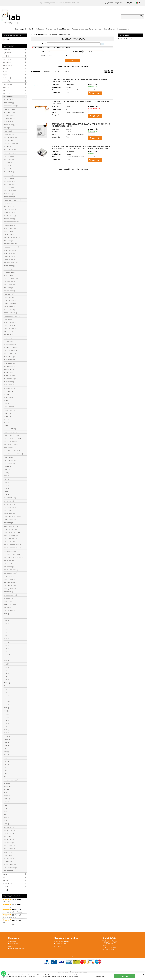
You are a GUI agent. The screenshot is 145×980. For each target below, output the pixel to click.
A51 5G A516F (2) (10, 285)
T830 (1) (7, 755)
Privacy (59, 947)
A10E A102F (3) (9, 140)
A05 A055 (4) (9, 131)
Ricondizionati (109, 29)
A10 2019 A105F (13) (11, 137)
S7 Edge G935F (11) (10, 595)
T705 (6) (7, 705)
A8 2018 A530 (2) (10, 344)
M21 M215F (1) (9, 401)
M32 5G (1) (8, 419)
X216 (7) (7, 808)
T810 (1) (6, 749)
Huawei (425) (7, 65)
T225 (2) (7, 620)
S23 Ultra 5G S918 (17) (11, 573)
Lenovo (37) (6, 68)
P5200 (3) (7, 466)
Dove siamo (14, 944)
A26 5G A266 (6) (9, 225)
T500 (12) (7, 655)
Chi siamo (13, 941)
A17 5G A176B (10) (10, 191)
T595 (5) (7, 695)
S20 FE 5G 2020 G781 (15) (13, 517)
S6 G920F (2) (8, 592)
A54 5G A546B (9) (10, 303)
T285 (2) (7, 633)
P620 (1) (7, 492)
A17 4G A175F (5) (9, 187)
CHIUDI (143, 974)
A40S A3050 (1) (9, 266)
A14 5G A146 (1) (9, 172)
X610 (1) (6, 821)
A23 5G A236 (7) (9, 219)
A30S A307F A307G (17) (12, 238)
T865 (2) (7, 764)
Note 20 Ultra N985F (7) (12, 451)
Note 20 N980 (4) (10, 448)
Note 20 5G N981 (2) (11, 445)
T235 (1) (6, 626)
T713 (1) (6, 711)
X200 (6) (7, 796)
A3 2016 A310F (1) (10, 228)
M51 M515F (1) (9, 426)
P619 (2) (7, 488)
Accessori (98, 29)
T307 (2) (7, 642)
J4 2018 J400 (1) (9, 366)
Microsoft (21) (7, 81)
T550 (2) (7, 673)
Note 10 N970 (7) (10, 429)
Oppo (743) (6, 93)
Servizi (12, 947)
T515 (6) (6, 664)
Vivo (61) (5, 877)
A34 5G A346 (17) (10, 253)
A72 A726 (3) (8, 338)
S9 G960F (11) (8, 608)
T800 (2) (7, 739)
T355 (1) (6, 651)
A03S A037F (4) (9, 115)
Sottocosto (40, 29)
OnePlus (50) (7, 90)
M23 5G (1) (8, 404)
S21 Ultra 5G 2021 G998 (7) (13, 548)
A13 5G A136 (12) (9, 159)
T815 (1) (6, 752)
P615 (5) (7, 485)
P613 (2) (7, 482)
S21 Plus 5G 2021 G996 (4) (13, 545)
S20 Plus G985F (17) (11, 529)
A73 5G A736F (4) (10, 341)
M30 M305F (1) (9, 407)
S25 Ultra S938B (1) (10, 868)
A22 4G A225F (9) (10, 209)
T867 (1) (6, 767)
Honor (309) (7, 62)
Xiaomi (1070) (7, 883)
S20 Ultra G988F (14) (11, 535)
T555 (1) (6, 677)
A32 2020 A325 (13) (11, 244)
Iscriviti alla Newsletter (18, 949)
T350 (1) (7, 648)
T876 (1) (6, 777)
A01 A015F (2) (9, 100)
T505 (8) (7, 658)
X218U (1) (7, 811)
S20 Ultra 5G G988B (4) (12, 532)
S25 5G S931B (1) (10, 871)
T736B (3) (7, 736)
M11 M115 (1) (8, 394)
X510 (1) (6, 814)
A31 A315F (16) (9, 241)
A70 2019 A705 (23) (11, 329)
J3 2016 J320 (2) (9, 363)
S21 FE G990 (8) (9, 542)
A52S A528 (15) (9, 297)
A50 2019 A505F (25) (11, 278)
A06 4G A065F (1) (10, 858)
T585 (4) (7, 689)
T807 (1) (7, 745)
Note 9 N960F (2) (10, 463)
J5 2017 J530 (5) (9, 376)
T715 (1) (6, 714)
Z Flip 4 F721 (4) (9, 830)
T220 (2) (7, 617)
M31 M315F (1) (9, 413)
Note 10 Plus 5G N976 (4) (13, 438)
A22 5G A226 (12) (10, 213)
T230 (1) (7, 623)
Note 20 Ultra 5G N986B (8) (13, 454)
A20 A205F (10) (9, 194)
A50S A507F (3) (9, 281)
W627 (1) (7, 783)
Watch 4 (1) (8, 786)
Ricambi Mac (51, 29)
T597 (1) (6, 698)
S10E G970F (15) (9, 510)
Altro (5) (5, 890)
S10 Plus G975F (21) (11, 507)
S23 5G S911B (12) (10, 560)
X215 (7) (7, 805)
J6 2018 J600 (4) (10, 382)
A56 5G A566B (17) (10, 310)
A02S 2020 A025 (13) (11, 106)
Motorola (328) (8, 84)
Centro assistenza (123, 29)
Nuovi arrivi (30, 29)
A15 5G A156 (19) (9, 178)
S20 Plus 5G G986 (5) (11, 526)
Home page (19, 29)
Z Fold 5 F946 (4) (10, 852)
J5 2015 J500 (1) (9, 372)
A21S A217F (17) (9, 206)
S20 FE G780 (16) (10, 520)
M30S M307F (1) (10, 410)
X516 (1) (6, 818)
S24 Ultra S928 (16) (10, 586)
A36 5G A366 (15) (10, 260)
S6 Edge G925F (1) (10, 589)
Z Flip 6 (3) (8, 836)
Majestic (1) (6, 75)
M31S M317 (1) (9, 416)
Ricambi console (64, 29)
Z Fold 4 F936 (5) (10, 849)
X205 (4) (7, 799)
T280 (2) (7, 629)
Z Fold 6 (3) (8, 855)
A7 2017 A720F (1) (10, 322)
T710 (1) (6, 708)
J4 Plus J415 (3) (9, 369)
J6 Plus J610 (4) (9, 385)
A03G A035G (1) (9, 112)
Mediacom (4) (7, 78)
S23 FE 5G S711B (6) (11, 564)
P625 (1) (7, 495)
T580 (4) (7, 686)
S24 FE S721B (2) (10, 579)
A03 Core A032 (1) (10, 109)
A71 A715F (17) (9, 332)
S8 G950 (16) (8, 601)
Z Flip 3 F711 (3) (9, 827)
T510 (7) (7, 661)
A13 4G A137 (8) (9, 156)
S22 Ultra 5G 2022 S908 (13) (13, 557)
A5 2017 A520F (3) (10, 275)
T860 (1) (7, 761)
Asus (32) (6, 56)
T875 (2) (7, 774)
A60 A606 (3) (8, 319)
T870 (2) (7, 771)
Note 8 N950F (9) (10, 460)
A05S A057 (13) (9, 134)
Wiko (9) (5, 880)
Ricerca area (78, 51)
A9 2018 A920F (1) (10, 354)
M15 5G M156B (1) (10, 865)
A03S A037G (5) (9, 118)
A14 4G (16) (8, 166)
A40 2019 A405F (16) (11, 263)
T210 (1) (6, 614)
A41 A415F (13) (9, 269)
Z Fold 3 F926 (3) (10, 846)
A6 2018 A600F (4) (10, 313)
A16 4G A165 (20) (10, 181)
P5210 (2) (7, 470)
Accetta (125, 976)
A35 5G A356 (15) (10, 256)
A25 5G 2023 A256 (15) (12, 222)
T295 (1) (6, 639)
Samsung (61, 48)
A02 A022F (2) (9, 103)
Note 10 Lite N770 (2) (11, 435)
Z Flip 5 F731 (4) (9, 833)
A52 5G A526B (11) (10, 291)
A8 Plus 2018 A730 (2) (11, 347)
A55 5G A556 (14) (10, 307)
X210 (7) (7, 802)
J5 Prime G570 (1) (10, 379)
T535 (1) (6, 670)
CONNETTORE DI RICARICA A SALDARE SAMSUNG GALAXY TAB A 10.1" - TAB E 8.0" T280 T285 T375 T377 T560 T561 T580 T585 (81, 147)
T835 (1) (6, 758)
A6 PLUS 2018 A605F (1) (12, 316)
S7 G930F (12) (9, 598)
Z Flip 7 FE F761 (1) (10, 840)
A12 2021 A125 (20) (10, 150)
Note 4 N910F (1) (10, 457)
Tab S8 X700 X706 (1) (11, 780)
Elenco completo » (19, 925)
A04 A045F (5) (9, 122)
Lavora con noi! (61, 944)
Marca (44, 51)
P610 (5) (7, 479)
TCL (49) (5, 874)
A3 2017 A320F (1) (10, 231)
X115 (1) (6, 793)
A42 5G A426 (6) (9, 272)
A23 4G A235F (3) (10, 216)
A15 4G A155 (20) (10, 175)
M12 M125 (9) (8, 397)
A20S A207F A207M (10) (12, 200)
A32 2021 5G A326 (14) (11, 247)
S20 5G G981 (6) (9, 514)
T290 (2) (7, 636)
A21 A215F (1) (8, 203)
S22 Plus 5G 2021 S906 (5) (13, 554)
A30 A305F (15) (9, 234)
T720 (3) (7, 720)
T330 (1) (7, 645)
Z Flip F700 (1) (9, 843)
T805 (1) (7, 742)
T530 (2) (7, 667)
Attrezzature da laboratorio (82, 29)
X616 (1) (6, 824)
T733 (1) (6, 730)
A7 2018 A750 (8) (10, 325)
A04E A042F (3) (9, 125)
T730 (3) (7, 727)
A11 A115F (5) (8, 147)
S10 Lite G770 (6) (10, 504)
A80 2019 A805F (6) (11, 351)
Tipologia (43, 55)
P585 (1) (7, 476)
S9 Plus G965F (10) (10, 611)
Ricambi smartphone (50, 48)
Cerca (44, 44)
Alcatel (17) (6, 50)
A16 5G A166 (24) (9, 184)
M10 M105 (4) (9, 391)
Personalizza (101, 976)
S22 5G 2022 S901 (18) (11, 551)
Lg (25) (5, 72)
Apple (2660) (7, 53)
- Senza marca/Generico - (75, 90)
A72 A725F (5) (9, 335)
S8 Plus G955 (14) (10, 604)
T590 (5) (7, 692)
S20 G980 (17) (9, 523)
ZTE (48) (5, 887)
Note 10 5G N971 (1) (11, 432)
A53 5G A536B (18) (10, 300)
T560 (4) (7, 680)
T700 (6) (7, 702)
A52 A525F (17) (9, 294)
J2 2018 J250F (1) (10, 360)
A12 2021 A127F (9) (10, 153)
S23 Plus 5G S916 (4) (11, 570)
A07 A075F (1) (9, 861)
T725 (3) (7, 723)
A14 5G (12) (8, 169)
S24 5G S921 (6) (9, 576)
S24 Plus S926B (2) (10, 582)
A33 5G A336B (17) (10, 250)
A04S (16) (7, 128)
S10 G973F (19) (9, 501)
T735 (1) (6, 733)
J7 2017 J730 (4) (9, 388)
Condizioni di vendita (64, 941)
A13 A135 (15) (8, 162)
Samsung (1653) (8, 97)
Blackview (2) (7, 59)
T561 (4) (7, 683)
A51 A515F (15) (9, 288)
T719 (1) (6, 717)
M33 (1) (6, 423)
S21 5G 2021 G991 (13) (11, 539)
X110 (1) (6, 789)
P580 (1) (7, 473)
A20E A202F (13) (10, 197)
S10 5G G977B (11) (10, 498)
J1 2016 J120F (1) (9, 357)
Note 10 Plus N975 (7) (11, 441)
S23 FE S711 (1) (9, 567)
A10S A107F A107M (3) (11, 144)
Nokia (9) (6, 87)
